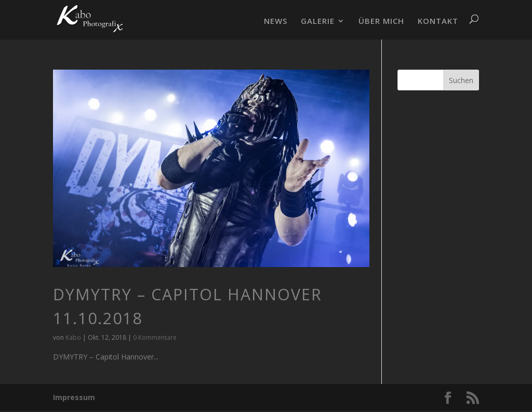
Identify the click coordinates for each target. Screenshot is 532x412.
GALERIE (318, 22)
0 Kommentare (155, 337)
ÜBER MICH (381, 22)
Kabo (73, 337)
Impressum (74, 397)
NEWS (276, 22)
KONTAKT (438, 22)
